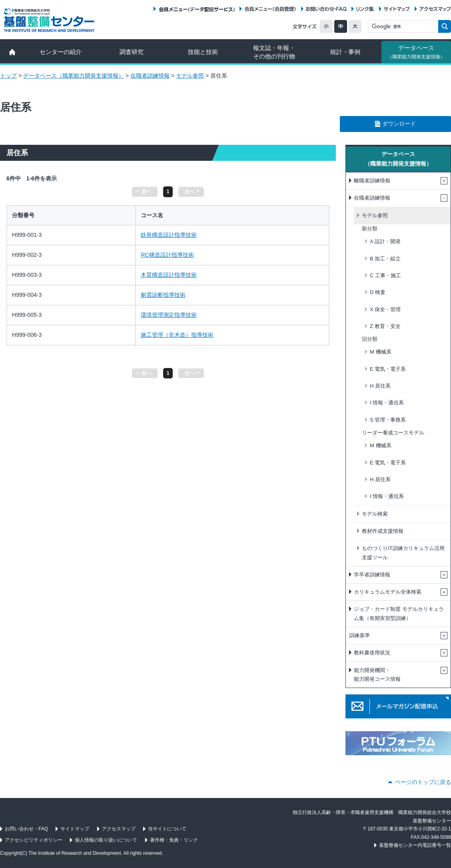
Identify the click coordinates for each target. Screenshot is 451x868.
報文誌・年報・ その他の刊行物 (274, 52)
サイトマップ (397, 9)
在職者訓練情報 (150, 76)
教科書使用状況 (372, 653)
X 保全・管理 (385, 309)
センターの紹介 (61, 52)
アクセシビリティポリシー (34, 840)
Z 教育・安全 (385, 326)
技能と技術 (203, 52)
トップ (8, 76)
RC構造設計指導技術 (167, 255)
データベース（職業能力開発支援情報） (74, 76)
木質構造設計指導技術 (169, 275)
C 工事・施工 (385, 275)
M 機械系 (381, 352)
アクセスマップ (435, 9)
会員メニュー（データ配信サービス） (197, 9)
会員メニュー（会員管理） (270, 9)
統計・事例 (345, 52)
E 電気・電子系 (388, 369)
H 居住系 (380, 386)
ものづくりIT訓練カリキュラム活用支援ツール (403, 553)
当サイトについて (167, 829)
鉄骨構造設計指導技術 (169, 235)
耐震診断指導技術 (163, 295)
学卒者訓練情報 (372, 575)
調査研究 (132, 52)
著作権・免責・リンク (174, 840)
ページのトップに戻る (423, 782)
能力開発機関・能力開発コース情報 (377, 675)
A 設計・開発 (385, 241)
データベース (416, 52)
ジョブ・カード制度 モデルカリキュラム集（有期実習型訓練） (399, 613)
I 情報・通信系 (387, 403)
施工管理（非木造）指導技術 (177, 335)
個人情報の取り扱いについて (106, 840)
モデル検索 (375, 514)
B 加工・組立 (385, 259)
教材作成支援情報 (383, 531)
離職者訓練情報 (372, 181)
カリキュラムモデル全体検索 (388, 592)
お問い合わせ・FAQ (326, 9)
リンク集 (365, 9)
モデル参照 (190, 76)
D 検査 (378, 292)
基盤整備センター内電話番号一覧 (415, 845)
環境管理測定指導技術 (169, 315)
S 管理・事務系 (388, 420)
